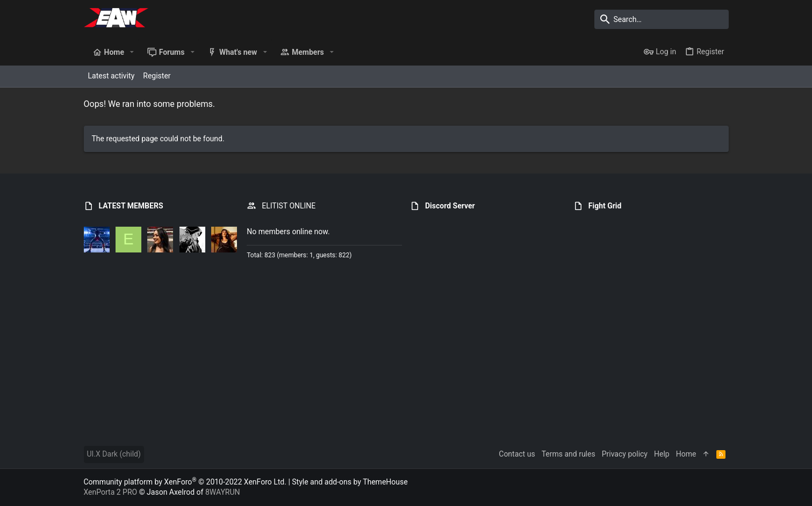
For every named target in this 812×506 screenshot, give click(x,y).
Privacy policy (625, 454)
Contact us (517, 454)
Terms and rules (569, 454)
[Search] (662, 19)
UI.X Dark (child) (114, 454)
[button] (132, 52)
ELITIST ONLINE (289, 206)
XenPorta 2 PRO (111, 492)
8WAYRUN (223, 492)
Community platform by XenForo (185, 482)
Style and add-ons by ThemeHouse (350, 482)
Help (662, 454)
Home (686, 454)
